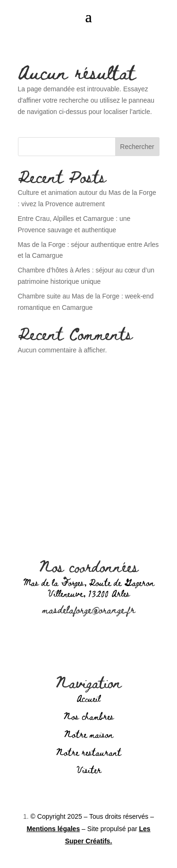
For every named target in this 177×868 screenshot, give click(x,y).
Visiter (89, 769)
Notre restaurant (89, 752)
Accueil (88, 698)
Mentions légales (53, 829)
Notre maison (89, 734)
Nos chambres (89, 716)
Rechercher (137, 147)
